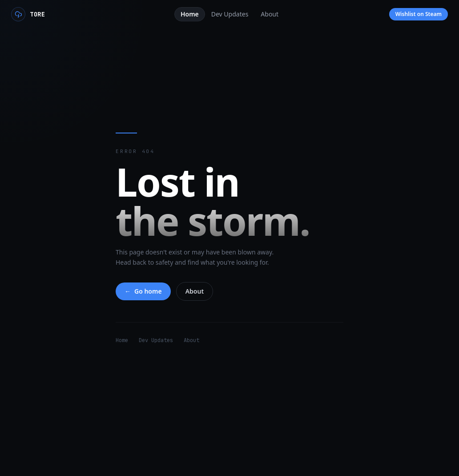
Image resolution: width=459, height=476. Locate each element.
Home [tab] (190, 14)
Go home (143, 291)
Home (122, 340)
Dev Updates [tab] (230, 14)
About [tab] (270, 14)
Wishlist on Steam (419, 14)
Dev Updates (156, 340)
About (195, 291)
